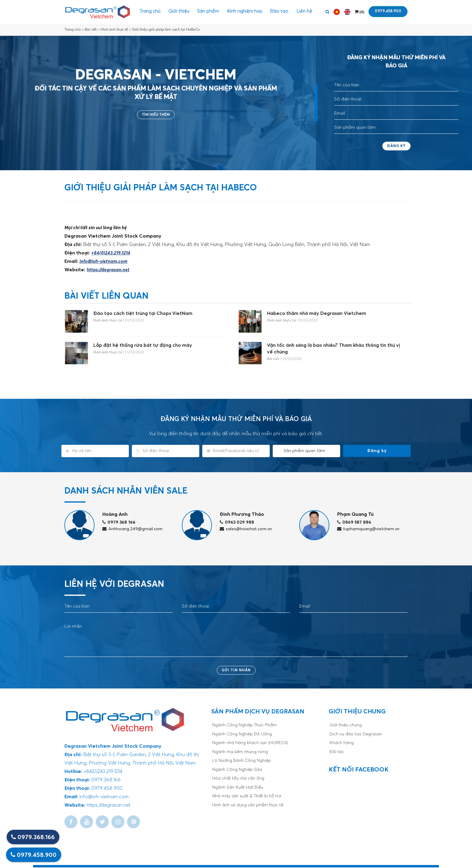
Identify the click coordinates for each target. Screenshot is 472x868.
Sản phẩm (207, 12)
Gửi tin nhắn (236, 671)
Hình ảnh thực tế (114, 30)
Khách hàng (342, 744)
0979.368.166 (33, 837)
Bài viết (91, 30)
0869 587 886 (354, 523)
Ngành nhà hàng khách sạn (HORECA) (250, 744)
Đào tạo (282, 12)
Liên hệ (308, 12)
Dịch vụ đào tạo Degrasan (356, 735)
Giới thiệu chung (346, 726)
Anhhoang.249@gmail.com (132, 530)
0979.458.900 (388, 11)
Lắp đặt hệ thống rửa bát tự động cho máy (143, 346)
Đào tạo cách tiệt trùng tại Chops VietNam (143, 313)
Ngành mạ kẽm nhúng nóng (240, 753)
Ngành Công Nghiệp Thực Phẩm (244, 726)
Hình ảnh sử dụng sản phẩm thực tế (248, 806)
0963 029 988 (237, 523)
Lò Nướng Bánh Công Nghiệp (242, 762)
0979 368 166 (119, 523)
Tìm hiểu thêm (156, 115)
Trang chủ (147, 12)
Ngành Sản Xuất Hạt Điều (238, 788)
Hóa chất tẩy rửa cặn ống (238, 779)
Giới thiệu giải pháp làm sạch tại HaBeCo (166, 30)
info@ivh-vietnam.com (103, 261)
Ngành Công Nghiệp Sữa (237, 770)
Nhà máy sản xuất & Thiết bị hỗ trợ (247, 797)
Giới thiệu (177, 12)
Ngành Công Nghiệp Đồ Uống (242, 735)
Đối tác (337, 753)
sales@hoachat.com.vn (246, 530)
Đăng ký (396, 146)
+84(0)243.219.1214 (111, 253)
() (359, 12)
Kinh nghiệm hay (245, 12)
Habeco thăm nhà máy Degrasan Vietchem (317, 313)
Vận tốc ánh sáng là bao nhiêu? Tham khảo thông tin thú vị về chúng (334, 349)
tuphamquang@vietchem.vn (368, 530)
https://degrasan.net (108, 270)
